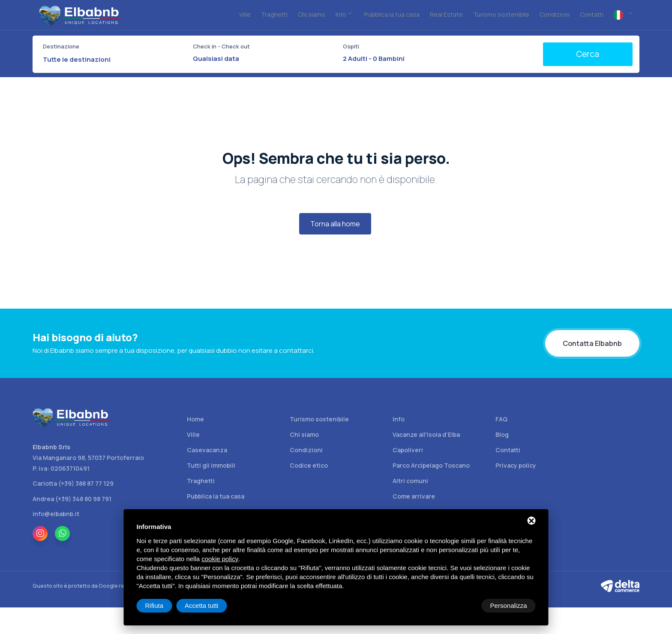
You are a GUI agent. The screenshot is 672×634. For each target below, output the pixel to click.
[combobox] (113, 59)
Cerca (588, 54)
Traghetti (201, 481)
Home (195, 419)
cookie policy (220, 559)
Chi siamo (304, 434)
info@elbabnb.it (56, 514)
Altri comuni (410, 481)
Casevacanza (207, 450)
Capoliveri (408, 450)
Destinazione (61, 46)
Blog (502, 434)
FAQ (501, 419)
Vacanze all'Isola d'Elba (426, 434)
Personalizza (164, 605)
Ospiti (351, 46)
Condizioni (306, 450)
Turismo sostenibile (319, 419)
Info (399, 419)
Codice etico (309, 465)
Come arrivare (414, 496)
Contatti (508, 450)
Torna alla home (335, 224)
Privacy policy (516, 465)
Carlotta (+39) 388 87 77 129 (73, 483)
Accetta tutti (510, 605)
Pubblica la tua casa (216, 496)
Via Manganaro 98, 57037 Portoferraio (88, 458)
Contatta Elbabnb (592, 343)
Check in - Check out (221, 46)
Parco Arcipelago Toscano (431, 465)
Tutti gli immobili (211, 465)
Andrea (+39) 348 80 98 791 (72, 499)
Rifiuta (463, 605)
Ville (193, 434)
